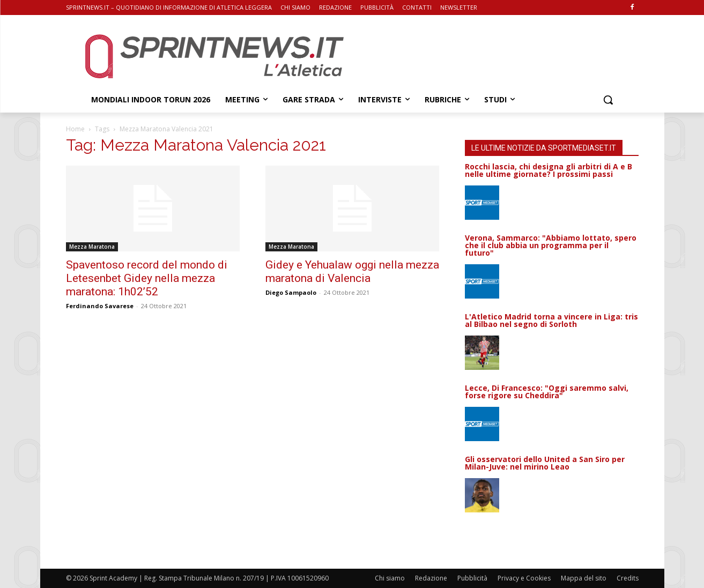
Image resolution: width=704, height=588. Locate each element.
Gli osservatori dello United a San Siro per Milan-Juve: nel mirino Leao (545, 463)
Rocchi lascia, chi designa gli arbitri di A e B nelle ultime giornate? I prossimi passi (549, 170)
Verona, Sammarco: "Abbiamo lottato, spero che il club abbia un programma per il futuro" (551, 245)
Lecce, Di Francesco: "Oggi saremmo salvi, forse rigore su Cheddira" (547, 392)
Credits (628, 578)
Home (75, 129)
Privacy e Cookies (524, 578)
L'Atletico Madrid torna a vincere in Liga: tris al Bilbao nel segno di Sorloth (551, 320)
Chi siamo (390, 578)
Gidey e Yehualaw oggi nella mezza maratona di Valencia (352, 271)
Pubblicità (472, 578)
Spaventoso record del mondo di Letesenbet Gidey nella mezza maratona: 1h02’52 (147, 278)
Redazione (431, 578)
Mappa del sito (584, 578)
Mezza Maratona (92, 247)
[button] (608, 100)
